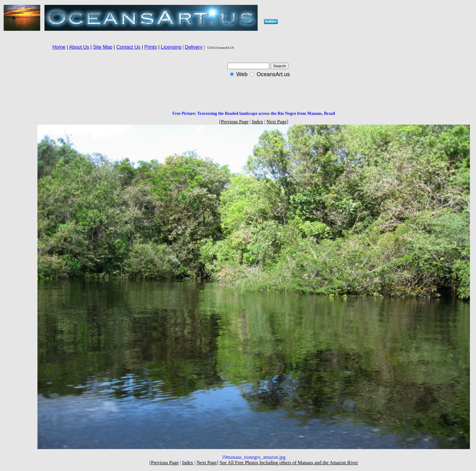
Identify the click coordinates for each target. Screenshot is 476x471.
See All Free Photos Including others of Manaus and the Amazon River (289, 463)
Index (257, 122)
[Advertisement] (19, 140)
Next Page (277, 122)
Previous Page (235, 122)
